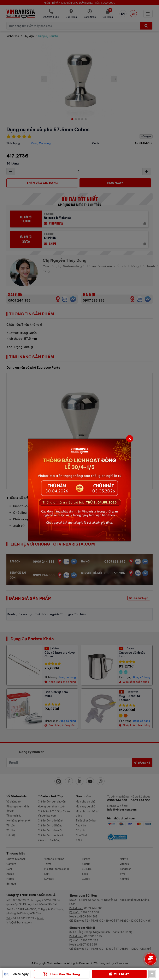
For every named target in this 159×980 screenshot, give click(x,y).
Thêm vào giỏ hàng (62, 974)
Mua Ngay (119, 974)
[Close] (130, 439)
